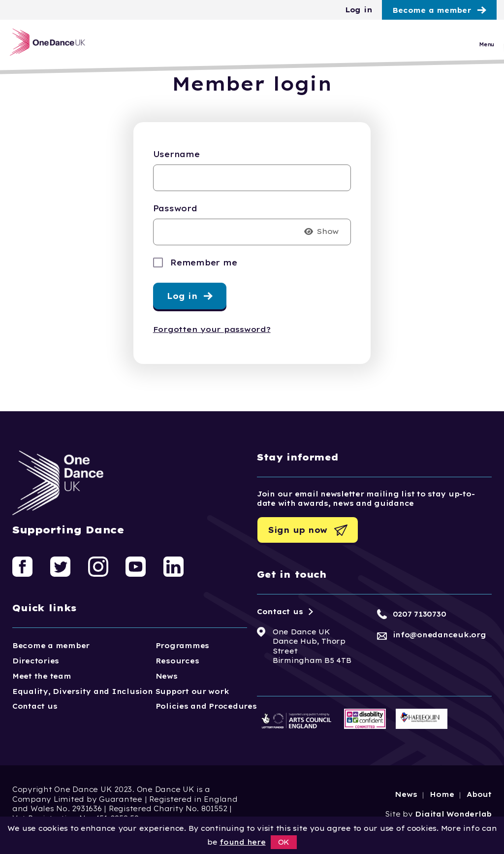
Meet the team (42, 676)
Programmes (182, 646)
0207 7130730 (420, 614)
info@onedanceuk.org (440, 635)
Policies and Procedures (206, 706)
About (479, 794)
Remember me (204, 263)
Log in (359, 10)
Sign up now (298, 530)
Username (176, 154)
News (167, 676)
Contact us (35, 706)
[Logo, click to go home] (58, 46)
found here (242, 842)
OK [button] (284, 842)
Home (442, 794)
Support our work (192, 691)
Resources (177, 661)
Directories (36, 661)
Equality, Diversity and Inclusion (83, 691)
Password (175, 208)
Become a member (432, 10)
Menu (487, 49)
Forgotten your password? (212, 329)
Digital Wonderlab (453, 814)
